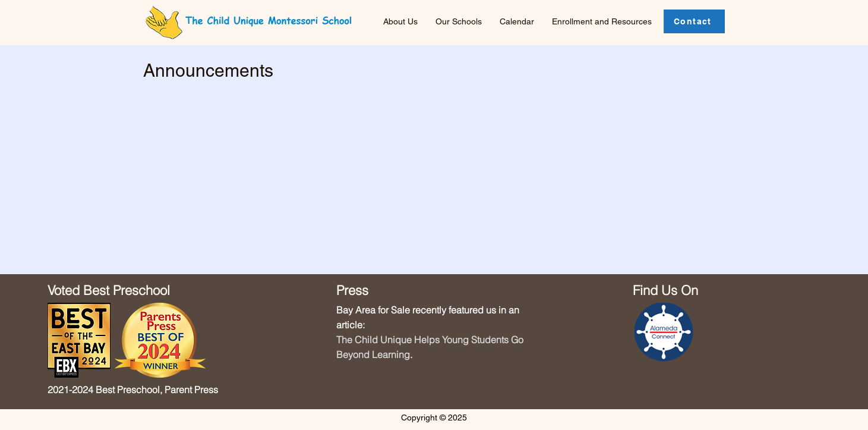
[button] (462, 21)
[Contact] (694, 21)
